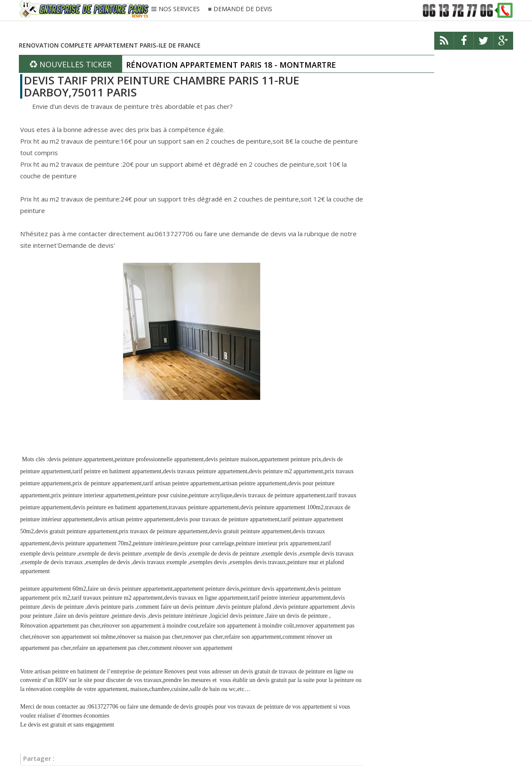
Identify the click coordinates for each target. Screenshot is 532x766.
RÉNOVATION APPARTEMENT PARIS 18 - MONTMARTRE (231, 65)
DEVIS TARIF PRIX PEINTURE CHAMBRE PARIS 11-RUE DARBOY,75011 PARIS (162, 86)
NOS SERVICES (179, 9)
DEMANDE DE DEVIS (243, 9)
